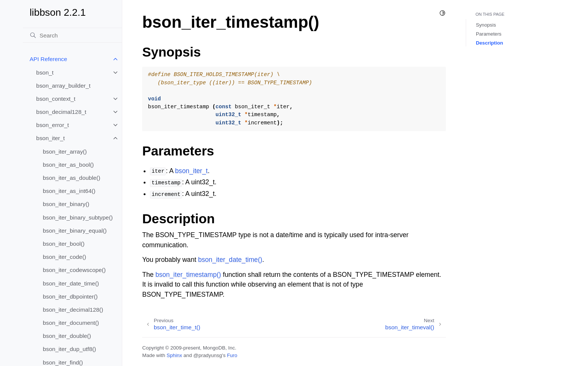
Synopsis (486, 25)
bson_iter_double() (67, 336)
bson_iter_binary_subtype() (78, 217)
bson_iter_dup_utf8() (69, 349)
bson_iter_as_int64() (69, 191)
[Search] (72, 35)
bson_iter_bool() (64, 244)
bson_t (45, 72)
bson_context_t (56, 99)
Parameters (489, 34)
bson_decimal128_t (61, 112)
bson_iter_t (51, 138)
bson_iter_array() (65, 152)
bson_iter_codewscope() (74, 270)
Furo (232, 355)
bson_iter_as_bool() (68, 165)
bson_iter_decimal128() (73, 310)
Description (490, 43)
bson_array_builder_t (64, 86)
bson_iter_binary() (66, 204)
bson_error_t (53, 125)
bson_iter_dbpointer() (70, 297)
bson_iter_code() (64, 257)
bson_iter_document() (71, 323)
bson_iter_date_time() (71, 283)
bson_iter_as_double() (71, 178)
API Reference (48, 59)
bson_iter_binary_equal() (75, 231)
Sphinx (174, 355)
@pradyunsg (208, 355)
